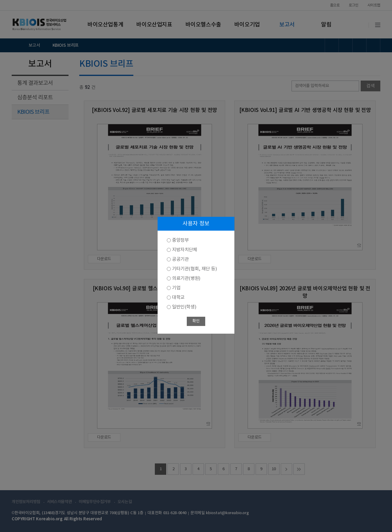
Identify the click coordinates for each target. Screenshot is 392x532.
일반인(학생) (184, 307)
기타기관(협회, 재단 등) (194, 269)
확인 (196, 321)
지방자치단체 (185, 250)
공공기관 (180, 259)
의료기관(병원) (186, 278)
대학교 (178, 298)
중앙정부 (180, 240)
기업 (176, 288)
